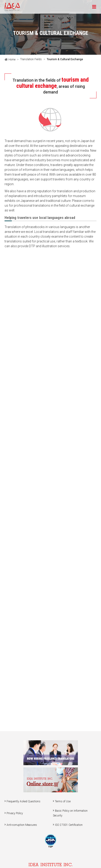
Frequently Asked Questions (23, 801)
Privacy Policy (15, 813)
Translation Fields (31, 59)
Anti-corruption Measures (22, 825)
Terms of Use (63, 801)
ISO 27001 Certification (69, 825)
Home (12, 60)
